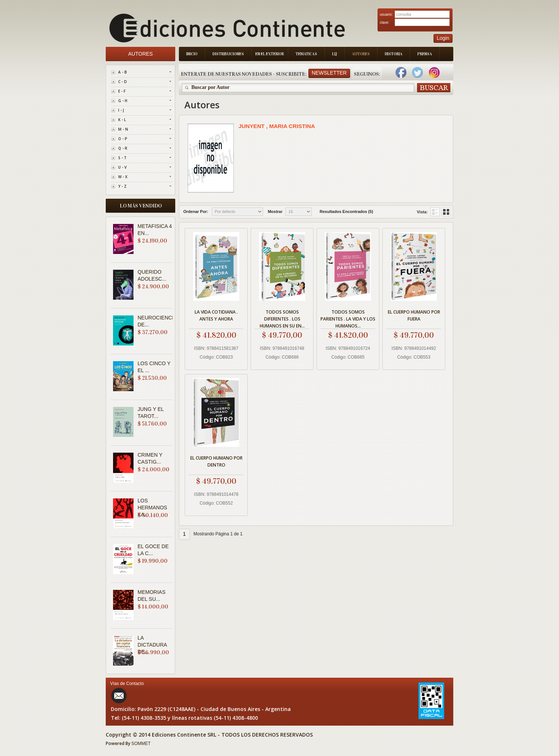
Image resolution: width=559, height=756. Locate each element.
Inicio (192, 54)
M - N (123, 129)
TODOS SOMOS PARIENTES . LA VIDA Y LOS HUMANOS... (348, 318)
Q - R (123, 148)
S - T (122, 158)
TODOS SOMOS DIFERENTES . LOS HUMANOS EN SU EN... (282, 318)
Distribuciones (228, 54)
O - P (123, 139)
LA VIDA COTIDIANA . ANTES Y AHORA (216, 315)
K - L (122, 120)
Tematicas (306, 54)
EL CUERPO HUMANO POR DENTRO (216, 461)
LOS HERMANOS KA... (152, 508)
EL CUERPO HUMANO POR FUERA (414, 315)
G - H (123, 101)
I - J (121, 110)
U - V (122, 167)
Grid (435, 212)
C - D (123, 82)
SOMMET (141, 744)
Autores (361, 54)
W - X (123, 177)
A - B (123, 72)
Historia (394, 54)
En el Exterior (270, 54)
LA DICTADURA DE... (152, 645)
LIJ (335, 54)
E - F (122, 91)
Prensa (425, 54)
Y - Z (122, 186)
